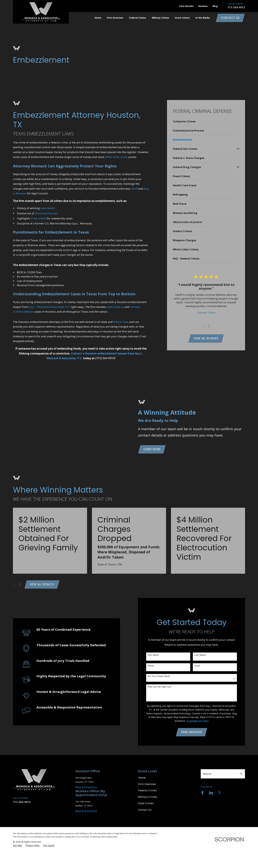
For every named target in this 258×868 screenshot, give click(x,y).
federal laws (121, 322)
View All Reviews (206, 338)
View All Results (42, 584)
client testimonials (46, 213)
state (110, 307)
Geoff (134, 189)
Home (142, 778)
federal (119, 307)
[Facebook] (202, 793)
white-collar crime (116, 157)
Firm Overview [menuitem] (115, 18)
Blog (215, 6)
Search (207, 774)
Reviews (203, 6)
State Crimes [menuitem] (182, 18)
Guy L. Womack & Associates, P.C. (49, 307)
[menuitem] (206, 121)
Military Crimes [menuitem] (160, 18)
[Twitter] (220, 793)
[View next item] (209, 326)
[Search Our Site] (241, 774)
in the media (38, 218)
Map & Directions (86, 787)
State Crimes (146, 803)
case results (48, 208)
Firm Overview (147, 784)
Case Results (186, 6)
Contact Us (230, 18)
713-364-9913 (236, 7)
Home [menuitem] (98, 18)
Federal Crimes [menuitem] (138, 18)
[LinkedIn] (211, 793)
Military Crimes (148, 797)
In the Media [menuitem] (203, 18)
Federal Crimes (147, 790)
